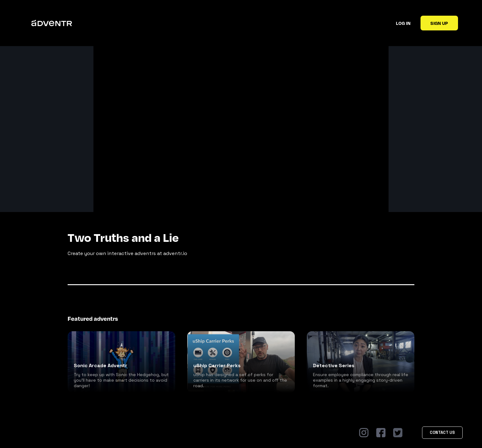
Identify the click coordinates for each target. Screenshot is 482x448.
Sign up (439, 23)
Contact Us (442, 432)
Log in (403, 23)
